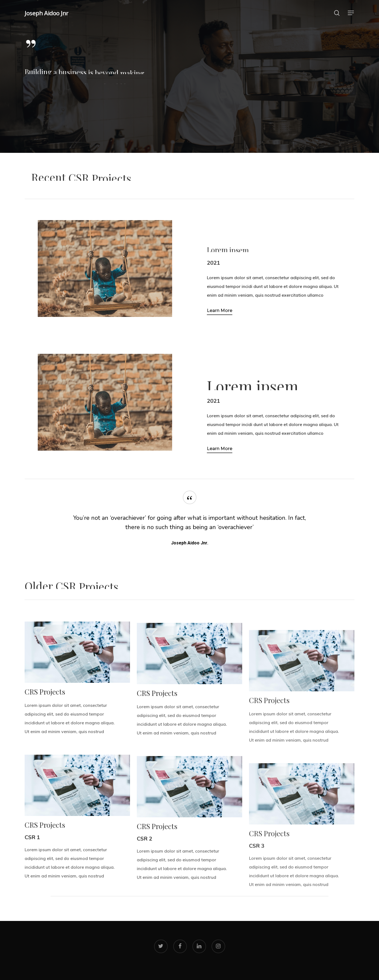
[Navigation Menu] (351, 13)
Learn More (220, 310)
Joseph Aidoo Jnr (47, 13)
